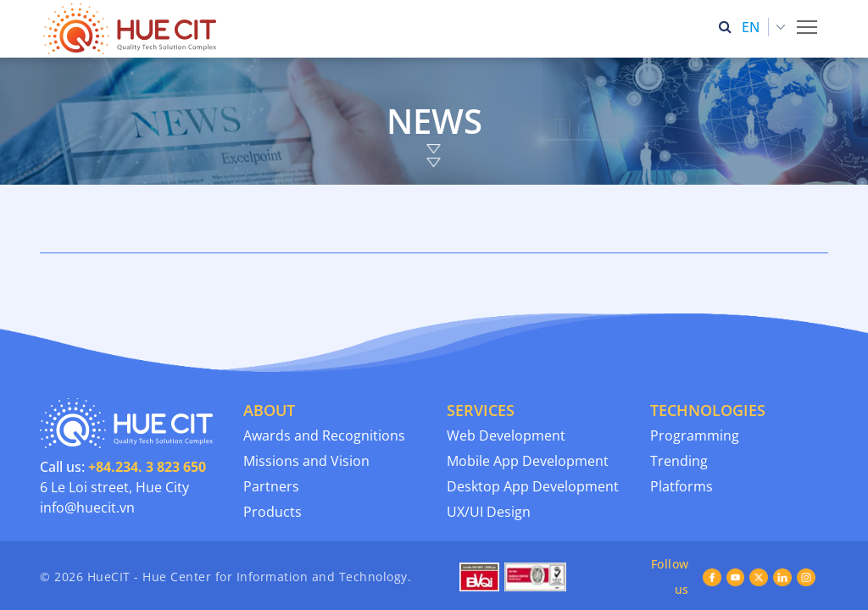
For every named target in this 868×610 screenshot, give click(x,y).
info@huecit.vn (87, 450)
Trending (679, 403)
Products (273, 454)
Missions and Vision (306, 403)
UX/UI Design (489, 454)
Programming (695, 378)
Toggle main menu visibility (808, 22)
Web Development (506, 378)
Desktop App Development (533, 429)
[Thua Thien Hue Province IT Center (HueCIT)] (133, 29)
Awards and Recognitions (324, 378)
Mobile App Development (528, 403)
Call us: (123, 409)
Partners (271, 429)
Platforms (682, 429)
